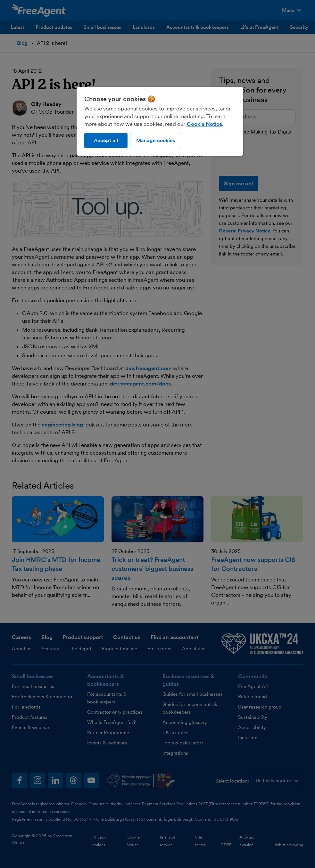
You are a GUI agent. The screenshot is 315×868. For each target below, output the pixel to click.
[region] (160, 121)
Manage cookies (156, 140)
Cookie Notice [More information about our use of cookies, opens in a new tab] (204, 124)
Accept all (106, 140)
